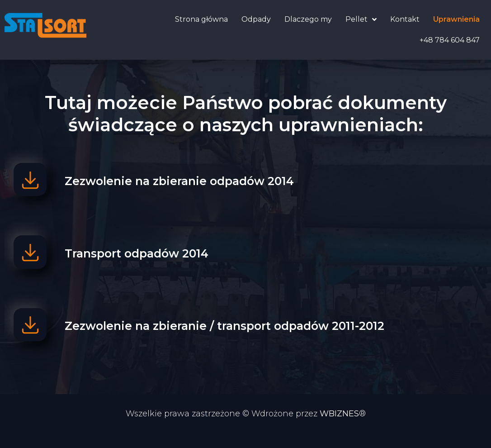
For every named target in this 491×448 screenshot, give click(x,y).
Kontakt (405, 19)
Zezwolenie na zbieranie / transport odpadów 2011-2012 (229, 338)
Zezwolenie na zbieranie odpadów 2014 (184, 183)
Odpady (256, 19)
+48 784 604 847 (450, 40)
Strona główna (201, 19)
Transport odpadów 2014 (142, 261)
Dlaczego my (308, 19)
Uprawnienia (456, 19)
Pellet (361, 20)
